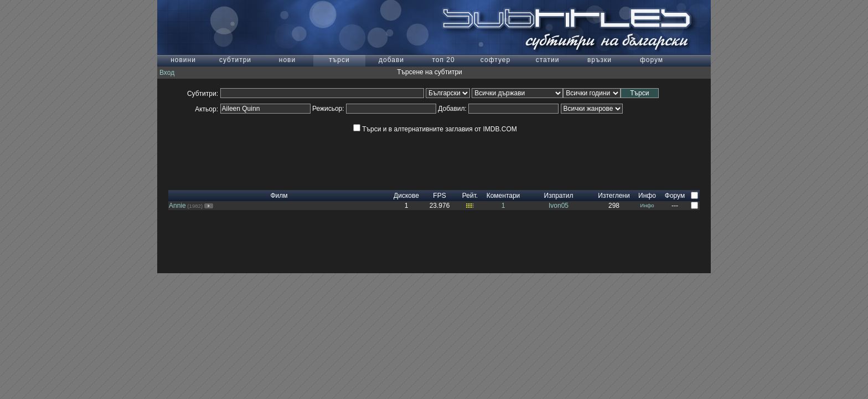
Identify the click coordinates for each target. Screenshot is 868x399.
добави (391, 60)
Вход (167, 73)
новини (183, 60)
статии (548, 60)
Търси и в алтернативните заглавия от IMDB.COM (435, 129)
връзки (600, 60)
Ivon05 (559, 206)
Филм (279, 196)
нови (287, 60)
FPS (439, 196)
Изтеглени (614, 196)
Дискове (406, 196)
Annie (177, 206)
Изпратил (559, 196)
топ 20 (443, 60)
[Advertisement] (434, 165)
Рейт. (470, 196)
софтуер (495, 60)
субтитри (235, 60)
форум (652, 60)
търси (339, 60)
